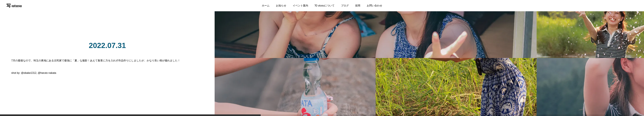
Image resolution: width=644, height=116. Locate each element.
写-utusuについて (325, 6)
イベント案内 (300, 6)
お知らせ (281, 6)
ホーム (266, 6)
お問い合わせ (374, 6)
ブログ (345, 6)
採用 (358, 6)
